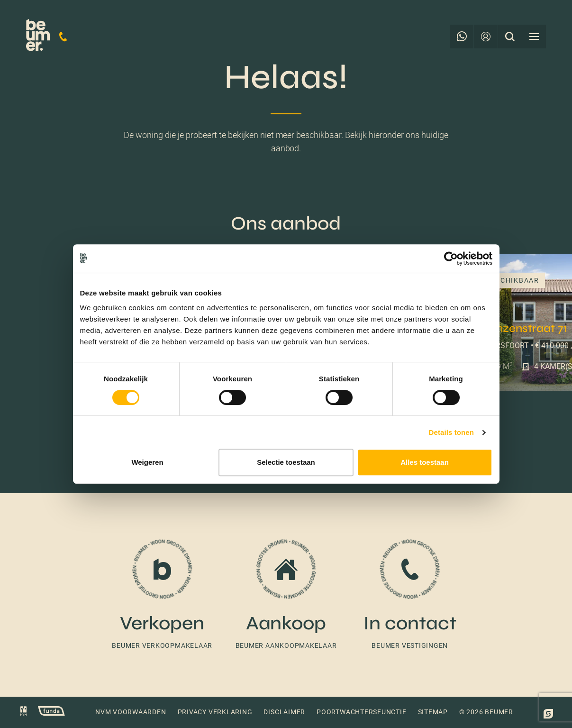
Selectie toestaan (286, 462)
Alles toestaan (425, 462)
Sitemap (433, 712)
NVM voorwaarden (131, 712)
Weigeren (147, 462)
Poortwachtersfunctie (361, 712)
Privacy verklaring (215, 712)
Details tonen (451, 432)
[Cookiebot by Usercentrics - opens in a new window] (451, 258)
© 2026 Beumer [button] (486, 712)
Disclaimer (284, 712)
